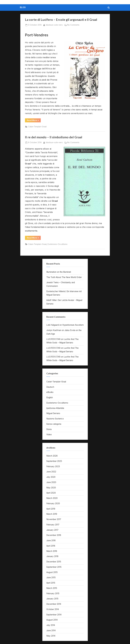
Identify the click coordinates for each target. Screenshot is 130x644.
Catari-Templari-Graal (37, 127)
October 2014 (53, 609)
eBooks (50, 392)
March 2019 (52, 514)
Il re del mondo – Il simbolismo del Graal (54, 137)
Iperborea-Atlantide (55, 408)
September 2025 (54, 461)
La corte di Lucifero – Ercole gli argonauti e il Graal (61, 20)
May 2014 (51, 636)
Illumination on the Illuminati (59, 272)
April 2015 (51, 583)
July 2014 (51, 625)
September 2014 (54, 615)
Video (49, 435)
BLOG (23, 7)
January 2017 (52, 530)
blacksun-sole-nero (54, 25)
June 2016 (51, 540)
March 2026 (52, 456)
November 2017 (54, 519)
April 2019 (51, 509)
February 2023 (53, 466)
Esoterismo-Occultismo (58, 244)
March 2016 (52, 551)
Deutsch (50, 387)
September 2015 (54, 567)
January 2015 (52, 599)
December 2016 (54, 535)
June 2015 (51, 577)
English (50, 397)
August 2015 (52, 572)
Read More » (34, 121)
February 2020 (53, 503)
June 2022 (51, 472)
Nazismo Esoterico (55, 419)
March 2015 (52, 588)
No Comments (73, 25)
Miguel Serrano (53, 413)
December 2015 (54, 562)
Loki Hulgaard (53, 325)
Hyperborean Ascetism (73, 325)
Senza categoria (54, 424)
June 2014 (51, 630)
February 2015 (53, 593)
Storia (49, 429)
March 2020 (52, 498)
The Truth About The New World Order (64, 277)
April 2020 (51, 493)
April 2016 (51, 546)
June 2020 (51, 482)
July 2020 (51, 477)
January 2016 (52, 556)
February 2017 (53, 525)
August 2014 (52, 620)
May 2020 (51, 488)
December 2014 (54, 604)
